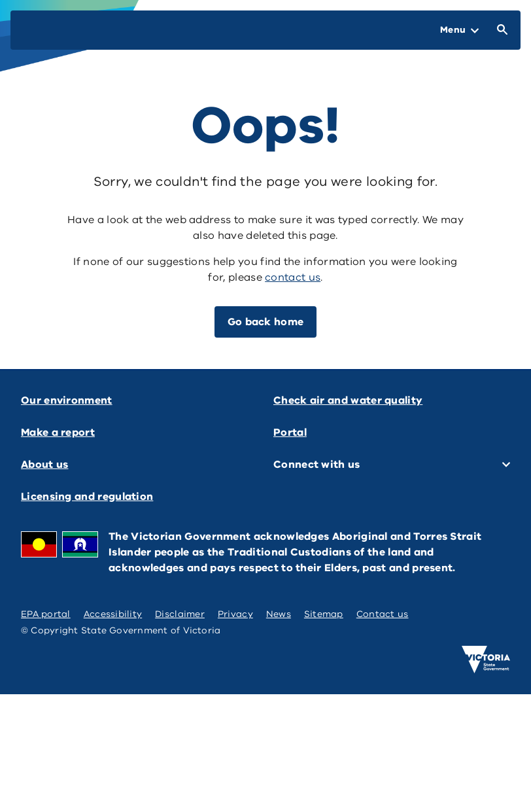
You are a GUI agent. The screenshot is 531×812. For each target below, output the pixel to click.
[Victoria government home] (486, 660)
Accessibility (113, 614)
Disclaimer (180, 614)
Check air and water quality (348, 400)
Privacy (235, 614)
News (279, 614)
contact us (293, 277)
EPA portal (46, 614)
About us (44, 465)
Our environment (67, 400)
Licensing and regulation (87, 497)
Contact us (383, 614)
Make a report (58, 432)
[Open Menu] (459, 30)
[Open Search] (500, 30)
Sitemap (324, 614)
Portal (290, 432)
